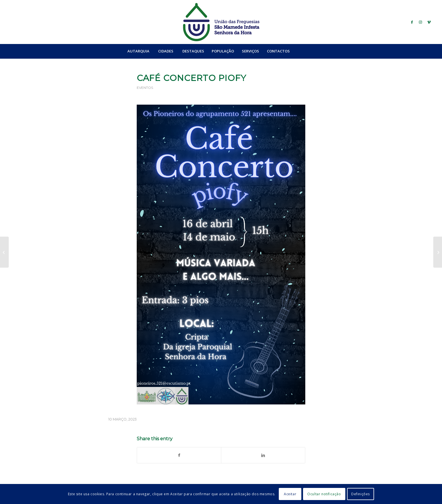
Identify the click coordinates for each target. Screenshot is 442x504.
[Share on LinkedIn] (263, 455)
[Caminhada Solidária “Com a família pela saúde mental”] (4, 252)
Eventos (145, 88)
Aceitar (290, 494)
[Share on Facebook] (179, 455)
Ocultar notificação (324, 494)
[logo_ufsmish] (221, 22)
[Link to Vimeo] (429, 22)
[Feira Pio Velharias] (438, 252)
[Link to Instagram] (421, 22)
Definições (361, 494)
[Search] (306, 51)
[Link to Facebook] (412, 22)
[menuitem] (138, 51)
